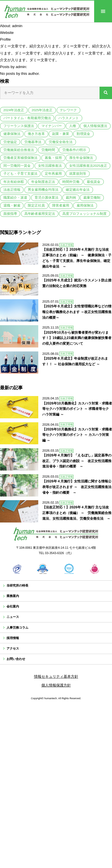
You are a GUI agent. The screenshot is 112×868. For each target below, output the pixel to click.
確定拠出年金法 (78, 190)
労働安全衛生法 (61, 142)
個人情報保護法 (95, 126)
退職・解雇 (12, 205)
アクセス (15, 661)
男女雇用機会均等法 (43, 190)
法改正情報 (12, 190)
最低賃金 (94, 182)
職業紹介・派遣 (15, 198)
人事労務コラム (21, 636)
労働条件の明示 (74, 150)
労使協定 (10, 142)
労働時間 (48, 150)
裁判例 (71, 198)
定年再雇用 (53, 174)
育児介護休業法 (47, 198)
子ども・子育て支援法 (20, 174)
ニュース (15, 624)
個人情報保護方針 (56, 701)
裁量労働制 (92, 198)
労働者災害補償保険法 (20, 158)
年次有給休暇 (14, 182)
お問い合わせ (19, 673)
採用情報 (15, 649)
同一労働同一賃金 (17, 166)
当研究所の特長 (21, 586)
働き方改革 (36, 134)
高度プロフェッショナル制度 (84, 214)
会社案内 (15, 611)
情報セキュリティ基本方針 (56, 692)
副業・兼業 (61, 134)
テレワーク (68, 110)
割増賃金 (83, 134)
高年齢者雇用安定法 (40, 214)
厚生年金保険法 (81, 158)
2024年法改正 (14, 110)
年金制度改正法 (43, 182)
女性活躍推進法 (50, 166)
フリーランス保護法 (19, 126)
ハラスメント (69, 118)
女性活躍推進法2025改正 (88, 166)
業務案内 (15, 599)
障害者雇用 (61, 205)
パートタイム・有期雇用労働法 (27, 118)
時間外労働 (71, 182)
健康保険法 (12, 134)
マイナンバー (52, 126)
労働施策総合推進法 (19, 150)
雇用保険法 (85, 205)
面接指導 (10, 214)
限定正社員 (36, 205)
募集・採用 (53, 158)
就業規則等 (78, 174)
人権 (73, 126)
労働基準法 (33, 142)
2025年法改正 (42, 110)
